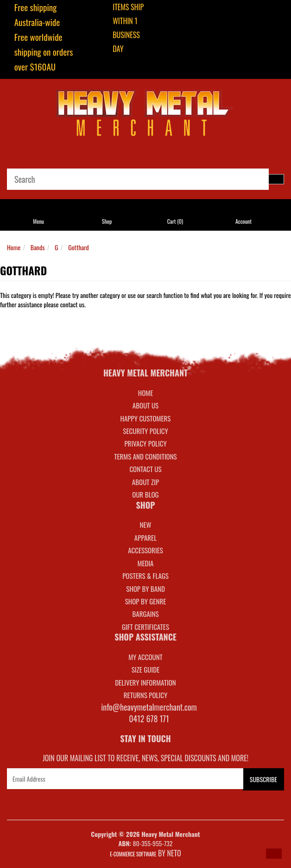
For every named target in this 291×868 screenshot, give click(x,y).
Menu (38, 221)
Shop (107, 221)
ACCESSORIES (145, 550)
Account (244, 221)
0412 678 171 (149, 719)
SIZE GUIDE (146, 669)
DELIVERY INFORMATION (145, 682)
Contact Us (145, 469)
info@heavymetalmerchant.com (149, 707)
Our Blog (145, 494)
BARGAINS (145, 614)
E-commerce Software (133, 854)
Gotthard (79, 247)
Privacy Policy (145, 443)
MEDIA (145, 563)
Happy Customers (146, 418)
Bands (38, 247)
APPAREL (145, 538)
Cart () (175, 221)
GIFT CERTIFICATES (145, 627)
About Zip (145, 482)
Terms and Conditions (145, 456)
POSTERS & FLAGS (145, 576)
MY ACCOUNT (145, 657)
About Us (145, 405)
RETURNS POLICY (145, 695)
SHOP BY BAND (145, 589)
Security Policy (145, 431)
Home (14, 247)
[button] (274, 854)
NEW (146, 525)
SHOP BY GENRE (146, 601)
